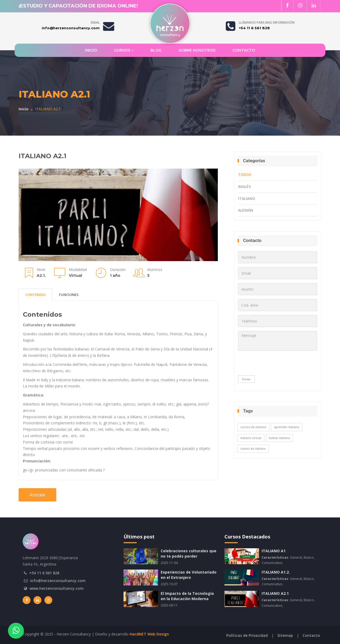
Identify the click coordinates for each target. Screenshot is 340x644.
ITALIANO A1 (274, 551)
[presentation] (271, 365)
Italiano (247, 198)
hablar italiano (279, 438)
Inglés (244, 187)
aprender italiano (287, 427)
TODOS (245, 175)
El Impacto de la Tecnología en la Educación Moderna (187, 596)
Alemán (246, 210)
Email (95, 22)
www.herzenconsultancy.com (57, 588)
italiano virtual (251, 438)
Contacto (244, 50)
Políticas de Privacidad (247, 635)
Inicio (91, 50)
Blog (156, 50)
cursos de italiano (253, 427)
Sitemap (285, 635)
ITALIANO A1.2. (276, 572)
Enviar (246, 379)
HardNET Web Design (149, 634)
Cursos (124, 50)
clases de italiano (253, 448)
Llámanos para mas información (267, 22)
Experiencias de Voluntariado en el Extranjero (189, 575)
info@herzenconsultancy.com (58, 581)
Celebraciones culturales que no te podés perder (189, 553)
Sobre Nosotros (197, 50)
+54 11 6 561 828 (44, 573)
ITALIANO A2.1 (275, 593)
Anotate (37, 492)
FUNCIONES (69, 292)
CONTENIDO (35, 292)
